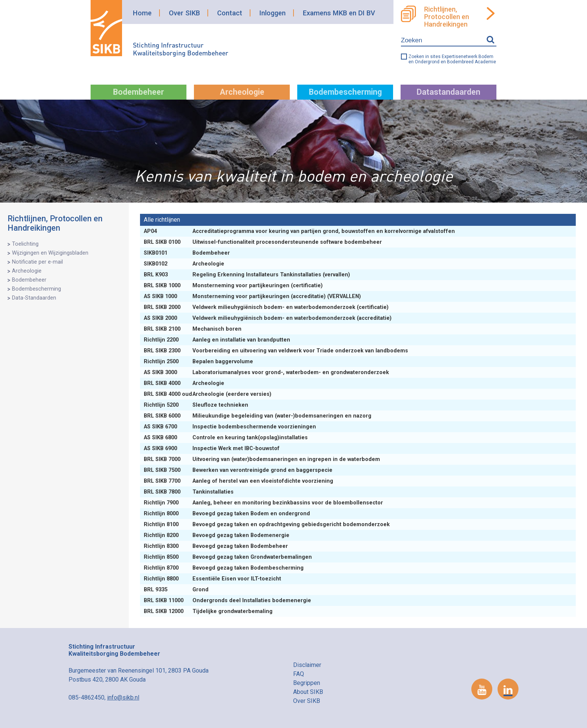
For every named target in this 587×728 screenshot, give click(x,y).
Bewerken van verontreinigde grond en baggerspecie (239, 470)
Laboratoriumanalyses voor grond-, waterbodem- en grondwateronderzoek (267, 372)
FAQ (299, 674)
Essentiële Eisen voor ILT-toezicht (213, 579)
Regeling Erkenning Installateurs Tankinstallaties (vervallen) (248, 275)
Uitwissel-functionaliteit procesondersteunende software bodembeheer (264, 242)
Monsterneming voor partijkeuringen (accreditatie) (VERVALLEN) (253, 296)
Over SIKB (184, 13)
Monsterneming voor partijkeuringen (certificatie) (234, 286)
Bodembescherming (345, 92)
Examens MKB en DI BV (339, 13)
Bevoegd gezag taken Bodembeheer (217, 546)
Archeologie (242, 92)
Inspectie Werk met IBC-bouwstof (212, 448)
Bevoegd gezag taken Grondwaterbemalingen (229, 557)
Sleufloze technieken (197, 405)
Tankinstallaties (189, 492)
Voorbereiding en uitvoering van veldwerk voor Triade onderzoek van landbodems (277, 351)
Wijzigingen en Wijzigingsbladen (50, 253)
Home (142, 13)
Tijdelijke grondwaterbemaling (209, 611)
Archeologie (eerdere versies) (208, 394)
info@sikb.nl (123, 697)
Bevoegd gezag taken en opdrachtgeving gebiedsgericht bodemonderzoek (267, 524)
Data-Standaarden (34, 298)
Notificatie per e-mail (37, 262)
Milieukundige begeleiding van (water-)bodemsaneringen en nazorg (258, 416)
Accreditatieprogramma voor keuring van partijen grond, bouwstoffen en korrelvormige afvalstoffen (300, 231)
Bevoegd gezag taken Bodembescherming (224, 568)
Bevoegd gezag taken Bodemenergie (217, 535)
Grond (177, 590)
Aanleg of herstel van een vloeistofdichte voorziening (239, 481)
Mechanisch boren (193, 329)
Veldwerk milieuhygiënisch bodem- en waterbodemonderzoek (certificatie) (267, 307)
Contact (230, 13)
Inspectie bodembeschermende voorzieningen (231, 427)
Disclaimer (307, 665)
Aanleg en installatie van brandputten (218, 340)
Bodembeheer (139, 92)
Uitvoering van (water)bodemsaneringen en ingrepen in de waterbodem (263, 459)
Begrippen (307, 683)
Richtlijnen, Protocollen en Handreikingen (447, 17)
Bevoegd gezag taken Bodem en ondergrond (228, 514)
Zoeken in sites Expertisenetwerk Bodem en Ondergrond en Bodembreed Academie (452, 59)
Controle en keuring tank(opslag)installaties (226, 438)
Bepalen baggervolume (199, 362)
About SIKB (308, 692)
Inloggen (273, 13)
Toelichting (25, 244)
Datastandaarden (448, 92)
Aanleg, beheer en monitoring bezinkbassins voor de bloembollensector (264, 503)
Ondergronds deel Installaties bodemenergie (228, 600)
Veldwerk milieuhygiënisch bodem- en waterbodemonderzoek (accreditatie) (268, 318)
